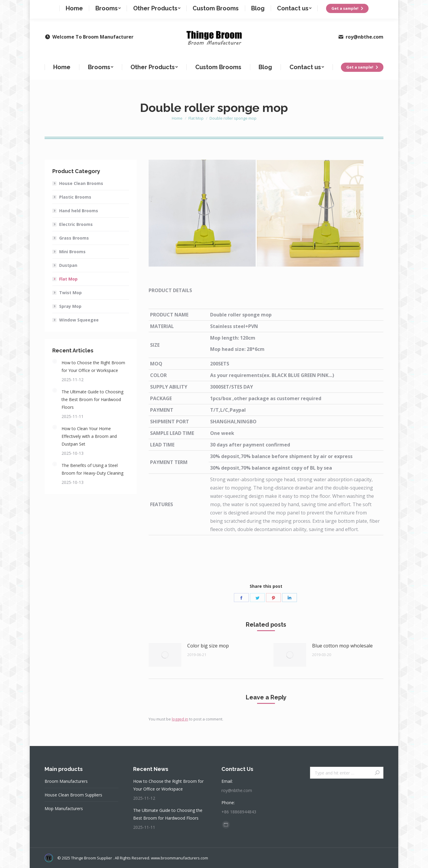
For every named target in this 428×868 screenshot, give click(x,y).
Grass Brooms (74, 238)
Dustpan (68, 265)
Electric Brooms (76, 224)
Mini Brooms (72, 252)
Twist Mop (70, 293)
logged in (180, 719)
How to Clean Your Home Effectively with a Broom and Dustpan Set (89, 436)
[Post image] (165, 655)
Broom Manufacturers (66, 781)
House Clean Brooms (81, 183)
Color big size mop (208, 646)
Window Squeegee (79, 320)
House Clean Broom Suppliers (73, 795)
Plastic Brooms (75, 197)
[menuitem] (62, 67)
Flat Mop (68, 279)
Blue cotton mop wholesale (342, 646)
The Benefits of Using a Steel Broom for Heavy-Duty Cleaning (92, 469)
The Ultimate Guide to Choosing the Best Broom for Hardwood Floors (92, 399)
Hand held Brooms (79, 211)
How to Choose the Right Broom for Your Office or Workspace (93, 366)
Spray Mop (70, 306)
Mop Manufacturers (64, 808)
